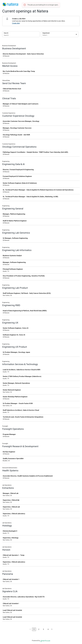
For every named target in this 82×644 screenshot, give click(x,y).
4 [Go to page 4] (48, 629)
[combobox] (43, 35)
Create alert (16, 23)
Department (46, 33)
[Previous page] (30, 629)
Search (6, 33)
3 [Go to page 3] (43, 629)
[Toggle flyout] (76, 34)
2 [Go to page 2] (39, 629)
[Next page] (52, 629)
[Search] (21, 35)
